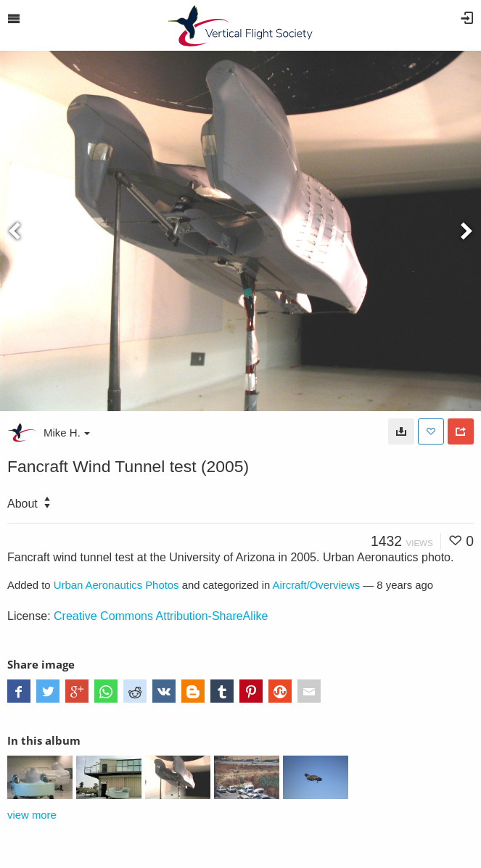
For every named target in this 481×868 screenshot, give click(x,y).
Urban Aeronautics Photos (116, 585)
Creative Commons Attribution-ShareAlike (161, 616)
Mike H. (67, 433)
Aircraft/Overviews (317, 585)
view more (32, 815)
